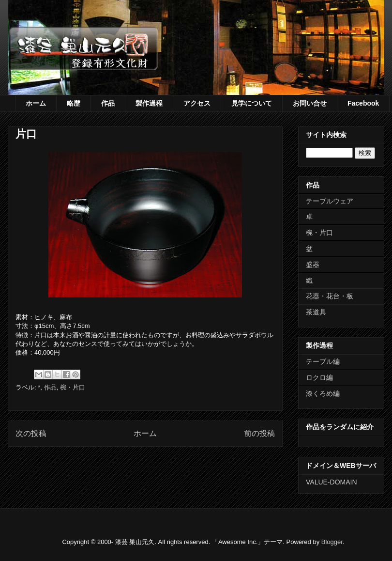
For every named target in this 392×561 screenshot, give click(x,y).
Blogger (332, 542)
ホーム (36, 103)
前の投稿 (259, 433)
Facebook (363, 103)
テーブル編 (323, 361)
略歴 (74, 103)
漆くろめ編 (323, 393)
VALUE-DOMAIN (332, 482)
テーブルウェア (330, 201)
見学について (252, 103)
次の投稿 (31, 433)
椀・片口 (73, 387)
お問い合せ (310, 103)
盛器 (313, 265)
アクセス (197, 103)
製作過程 (149, 103)
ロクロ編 (319, 377)
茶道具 (316, 312)
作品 (108, 103)
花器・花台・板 (330, 296)
